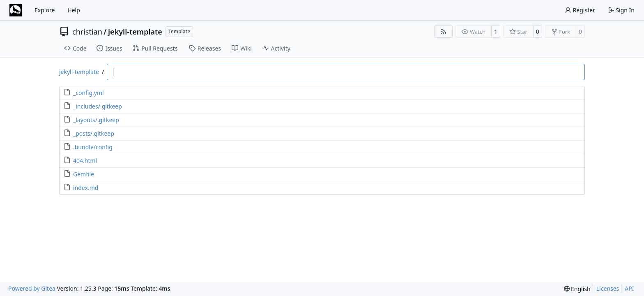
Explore (45, 10)
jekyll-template (135, 32)
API (629, 288)
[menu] (577, 289)
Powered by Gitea (32, 288)
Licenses (608, 288)
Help (74, 10)
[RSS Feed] (444, 32)
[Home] (16, 10)
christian (87, 32)
